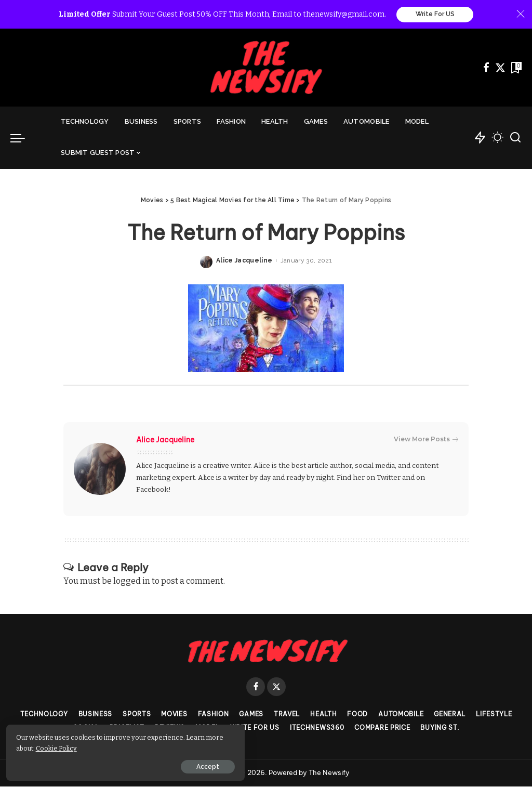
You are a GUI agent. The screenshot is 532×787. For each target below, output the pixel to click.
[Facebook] (486, 68)
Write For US (435, 15)
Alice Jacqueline (244, 261)
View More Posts (426, 440)
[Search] (515, 138)
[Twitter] (500, 68)
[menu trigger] (23, 138)
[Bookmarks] (515, 68)
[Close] (521, 15)
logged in (132, 581)
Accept (126, 765)
